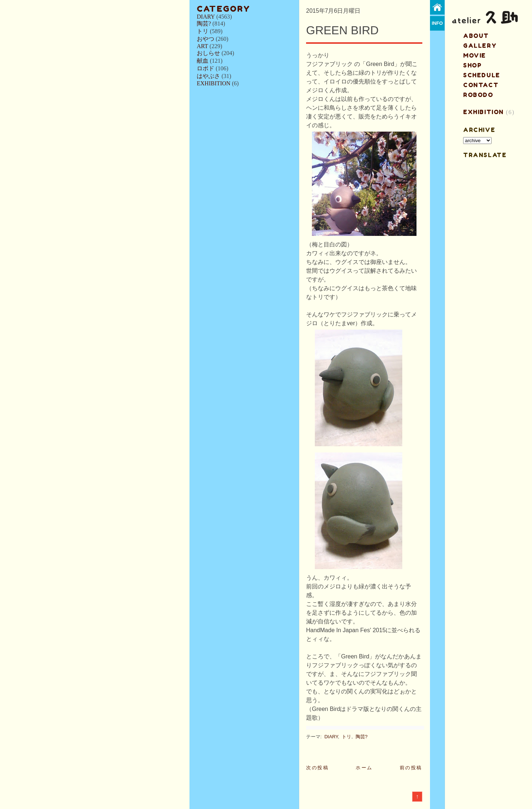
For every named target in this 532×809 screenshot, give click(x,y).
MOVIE (475, 55)
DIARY (206, 17)
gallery (480, 46)
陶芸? (204, 24)
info (437, 23)
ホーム (364, 768)
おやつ (206, 39)
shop (472, 65)
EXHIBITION (214, 83)
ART (202, 46)
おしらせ (208, 53)
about (476, 36)
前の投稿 (411, 768)
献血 (203, 61)
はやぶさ (208, 76)
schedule (482, 75)
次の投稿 (317, 768)
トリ (203, 31)
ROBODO (478, 95)
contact (481, 85)
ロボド (206, 68)
